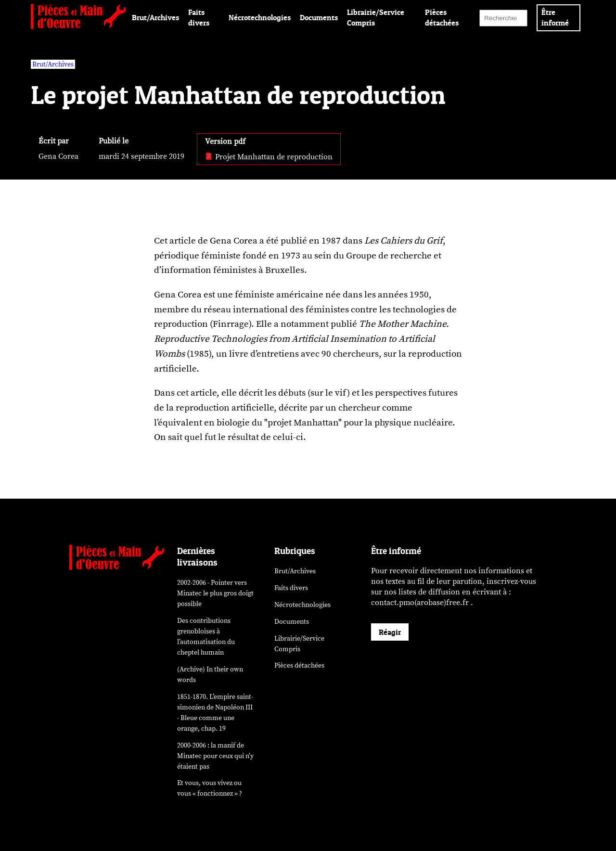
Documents (319, 17)
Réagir (390, 632)
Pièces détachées (299, 665)
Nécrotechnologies (260, 17)
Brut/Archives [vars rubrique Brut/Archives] (53, 64)
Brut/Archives (155, 17)
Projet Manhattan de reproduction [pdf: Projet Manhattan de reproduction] (269, 157)
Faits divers (291, 588)
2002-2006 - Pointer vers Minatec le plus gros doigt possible (215, 593)
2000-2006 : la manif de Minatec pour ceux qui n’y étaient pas (215, 756)
